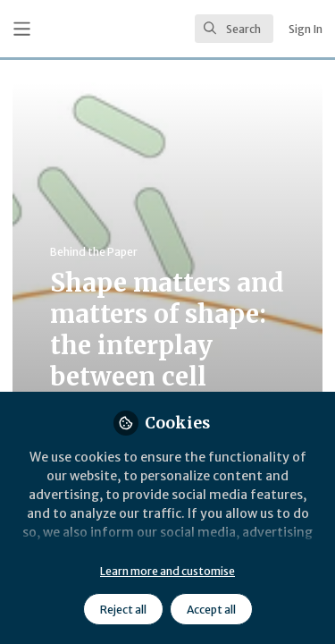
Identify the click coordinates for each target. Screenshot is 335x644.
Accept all (211, 610)
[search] (234, 29)
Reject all (123, 610)
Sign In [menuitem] (306, 29)
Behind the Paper (94, 252)
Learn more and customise (167, 571)
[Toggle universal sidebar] (22, 29)
